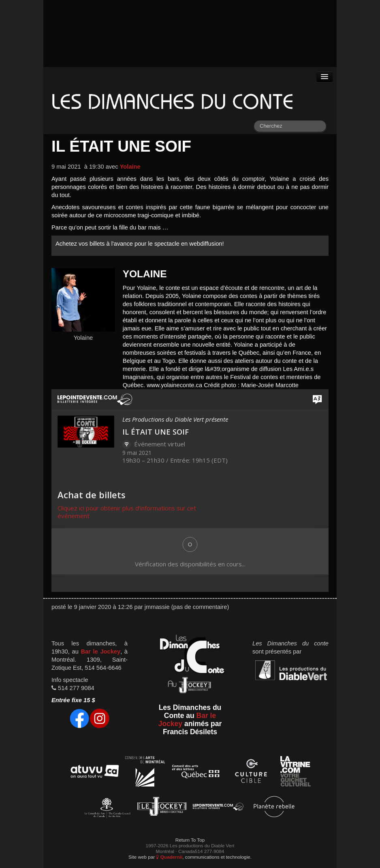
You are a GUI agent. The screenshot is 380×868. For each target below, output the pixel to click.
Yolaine (130, 167)
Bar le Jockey (100, 652)
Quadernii (169, 857)
